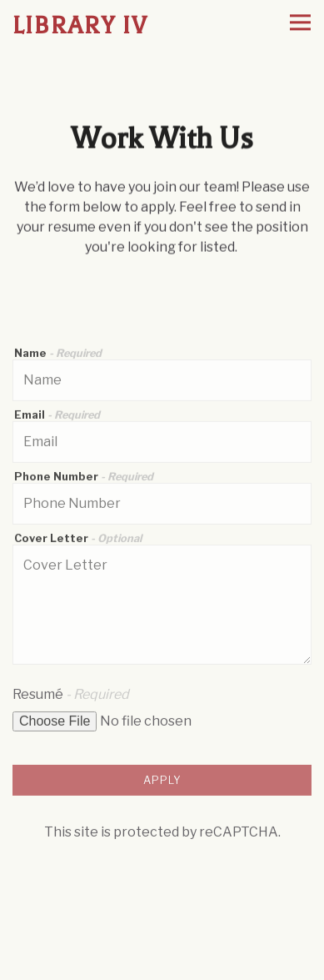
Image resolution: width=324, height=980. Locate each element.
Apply (162, 782)
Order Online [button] (162, 965)
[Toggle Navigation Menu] (300, 23)
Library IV (80, 26)
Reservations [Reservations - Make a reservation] (162, 933)
